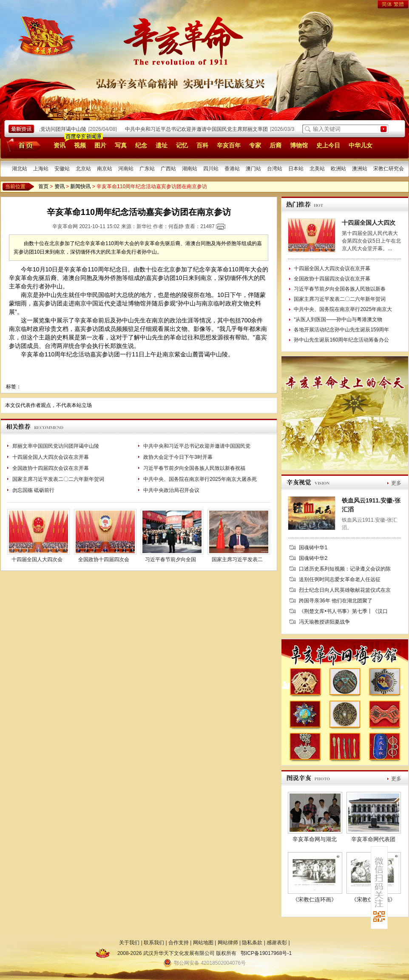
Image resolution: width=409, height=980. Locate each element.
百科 (202, 145)
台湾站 (275, 169)
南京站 (105, 169)
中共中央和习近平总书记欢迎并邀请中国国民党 (197, 446)
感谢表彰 (277, 943)
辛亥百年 (229, 145)
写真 (121, 145)
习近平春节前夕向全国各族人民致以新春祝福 (194, 468)
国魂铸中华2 (313, 558)
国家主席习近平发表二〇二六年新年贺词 (58, 479)
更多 (396, 483)
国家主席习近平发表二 (237, 559)
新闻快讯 (80, 186)
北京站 (83, 169)
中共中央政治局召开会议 (171, 490)
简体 (387, 4)
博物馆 (299, 145)
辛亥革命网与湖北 (315, 839)
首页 (22, 145)
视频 (80, 145)
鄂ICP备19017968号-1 (266, 953)
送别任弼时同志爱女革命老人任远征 (340, 579)
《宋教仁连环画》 (315, 900)
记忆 (182, 145)
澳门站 (253, 169)
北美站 (317, 169)
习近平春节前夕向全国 (170, 559)
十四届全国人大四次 (369, 223)
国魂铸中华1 (313, 548)
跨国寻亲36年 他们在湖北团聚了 (336, 601)
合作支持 (179, 943)
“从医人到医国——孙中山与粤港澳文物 (338, 319)
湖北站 (20, 169)
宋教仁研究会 (389, 169)
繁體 (399, 4)
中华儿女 (361, 145)
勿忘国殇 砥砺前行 (33, 490)
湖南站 (190, 169)
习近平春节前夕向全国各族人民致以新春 (340, 289)
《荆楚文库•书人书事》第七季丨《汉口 (343, 611)
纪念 (141, 145)
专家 (255, 145)
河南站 (126, 169)
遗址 (162, 145)
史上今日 (328, 145)
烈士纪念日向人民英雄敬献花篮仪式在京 (345, 590)
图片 (100, 145)
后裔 (276, 145)
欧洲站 (338, 169)
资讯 (60, 145)
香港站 (232, 169)
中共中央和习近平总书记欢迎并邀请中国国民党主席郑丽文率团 (199, 129)
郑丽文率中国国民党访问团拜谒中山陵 (45, 129)
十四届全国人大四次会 (37, 559)
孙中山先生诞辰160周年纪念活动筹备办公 (341, 340)
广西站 (168, 169)
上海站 (41, 169)
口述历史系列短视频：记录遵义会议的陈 (345, 569)
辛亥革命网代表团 (373, 839)
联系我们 (154, 943)
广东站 (147, 169)
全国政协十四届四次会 (104, 559)
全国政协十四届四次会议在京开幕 (51, 468)
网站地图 (203, 943)
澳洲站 (360, 169)
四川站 (211, 169)
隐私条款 (252, 943)
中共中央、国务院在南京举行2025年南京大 (343, 309)
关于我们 (129, 943)
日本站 (296, 169)
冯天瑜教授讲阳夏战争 (324, 622)
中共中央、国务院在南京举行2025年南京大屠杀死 (200, 479)
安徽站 (62, 169)
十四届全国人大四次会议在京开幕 (51, 457)
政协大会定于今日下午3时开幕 (178, 457)
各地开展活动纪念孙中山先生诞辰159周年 (341, 330)
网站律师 (228, 943)
